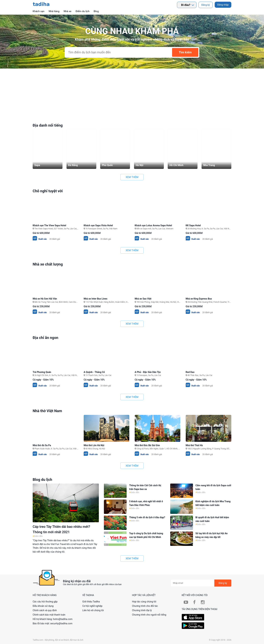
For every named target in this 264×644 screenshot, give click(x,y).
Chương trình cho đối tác (145, 606)
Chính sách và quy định (45, 610)
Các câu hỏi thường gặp (45, 602)
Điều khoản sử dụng (43, 606)
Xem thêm (132, 177)
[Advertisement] (132, 94)
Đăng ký (206, 5)
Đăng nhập (223, 5)
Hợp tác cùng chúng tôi (144, 602)
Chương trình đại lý (142, 610)
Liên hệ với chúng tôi (93, 610)
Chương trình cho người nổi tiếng (149, 615)
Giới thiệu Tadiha (91, 602)
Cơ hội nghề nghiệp (92, 606)
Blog (96, 11)
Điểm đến (38, 536)
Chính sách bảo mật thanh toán (49, 615)
